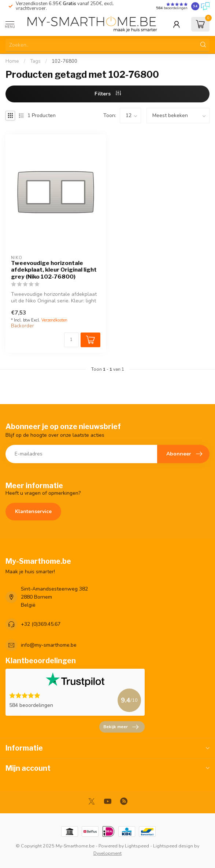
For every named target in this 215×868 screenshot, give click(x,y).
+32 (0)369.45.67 (41, 624)
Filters (108, 94)
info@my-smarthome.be (49, 645)
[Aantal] (71, 340)
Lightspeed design (173, 846)
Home (12, 61)
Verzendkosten (54, 320)
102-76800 (64, 61)
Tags (35, 61)
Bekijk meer (121, 727)
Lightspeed (137, 846)
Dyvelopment (107, 853)
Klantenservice (33, 511)
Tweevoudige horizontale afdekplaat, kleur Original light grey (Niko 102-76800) (54, 270)
